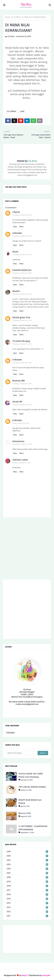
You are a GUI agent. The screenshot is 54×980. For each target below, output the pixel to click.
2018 (28, 886)
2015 (28, 899)
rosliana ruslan (20, 460)
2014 (28, 903)
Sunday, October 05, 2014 (22, 463)
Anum (15, 252)
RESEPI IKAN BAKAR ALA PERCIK (30, 802)
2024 (28, 860)
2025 (28, 856)
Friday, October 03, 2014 (21, 423)
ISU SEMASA (16, 17)
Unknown (17, 233)
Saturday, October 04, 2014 (22, 444)
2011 (28, 916)
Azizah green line (21, 317)
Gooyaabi (46, 975)
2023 (28, 864)
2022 (28, 869)
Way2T (25, 975)
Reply (15, 227)
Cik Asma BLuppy (21, 341)
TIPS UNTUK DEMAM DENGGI (32, 787)
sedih (22, 111)
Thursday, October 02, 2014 (22, 215)
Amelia (16, 291)
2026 (28, 851)
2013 (28, 907)
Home (7, 17)
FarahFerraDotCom (22, 270)
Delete (21, 227)
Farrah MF (17, 402)
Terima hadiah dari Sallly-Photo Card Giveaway (31, 775)
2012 (28, 912)
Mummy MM (19, 381)
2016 (28, 894)
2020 (28, 877)
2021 (28, 873)
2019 (28, 882)
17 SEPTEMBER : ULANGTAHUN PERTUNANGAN (33, 828)
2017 (28, 890)
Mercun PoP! (25, 813)
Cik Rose (11, 36)
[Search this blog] (22, 753)
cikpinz (16, 212)
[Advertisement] (27, 549)
